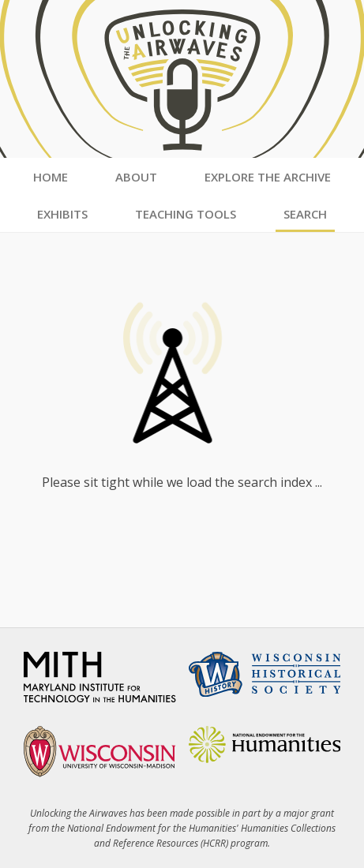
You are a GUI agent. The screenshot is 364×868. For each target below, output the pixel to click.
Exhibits (62, 214)
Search (305, 214)
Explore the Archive (268, 177)
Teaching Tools (186, 214)
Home (51, 177)
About (136, 177)
